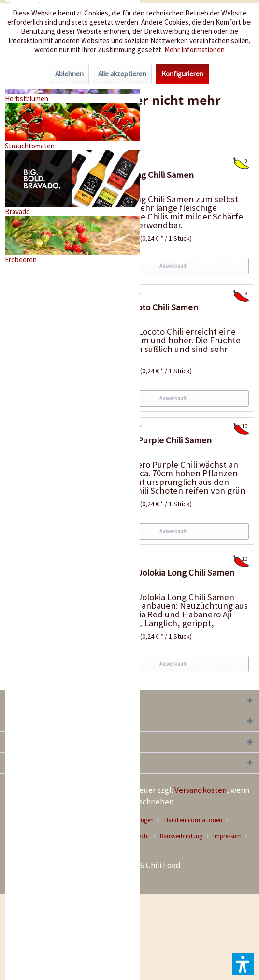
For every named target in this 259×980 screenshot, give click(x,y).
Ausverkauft (173, 266)
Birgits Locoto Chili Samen (148, 307)
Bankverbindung (181, 836)
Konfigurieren (182, 74)
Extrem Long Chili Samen (145, 175)
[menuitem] (197, 820)
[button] (243, 964)
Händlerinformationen (193, 820)
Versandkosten (201, 790)
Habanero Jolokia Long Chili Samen (166, 573)
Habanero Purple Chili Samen (154, 440)
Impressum (227, 836)
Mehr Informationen (194, 50)
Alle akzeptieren (122, 74)
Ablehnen (69, 74)
